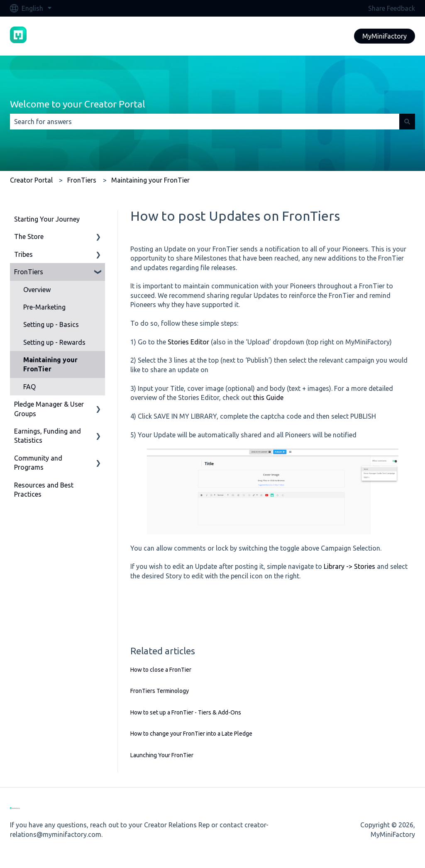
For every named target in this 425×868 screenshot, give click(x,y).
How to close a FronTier (161, 670)
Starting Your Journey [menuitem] (47, 219)
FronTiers (82, 180)
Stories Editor (188, 342)
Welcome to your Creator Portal (78, 104)
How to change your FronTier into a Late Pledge (191, 734)
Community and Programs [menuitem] (38, 463)
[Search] (407, 122)
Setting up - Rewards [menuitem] (54, 342)
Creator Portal (31, 180)
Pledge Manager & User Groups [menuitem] (49, 409)
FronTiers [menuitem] (29, 272)
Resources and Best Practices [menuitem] (44, 490)
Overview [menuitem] (37, 290)
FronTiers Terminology (160, 691)
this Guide (268, 397)
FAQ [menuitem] (29, 387)
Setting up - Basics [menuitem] (51, 324)
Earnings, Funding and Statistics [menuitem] (48, 436)
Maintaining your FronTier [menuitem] (50, 364)
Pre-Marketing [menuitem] (44, 307)
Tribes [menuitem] (23, 254)
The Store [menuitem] (29, 237)
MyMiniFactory (385, 36)
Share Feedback (392, 8)
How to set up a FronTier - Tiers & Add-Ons (186, 712)
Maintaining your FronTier (150, 180)
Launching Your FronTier (162, 755)
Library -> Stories (349, 566)
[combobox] (205, 122)
